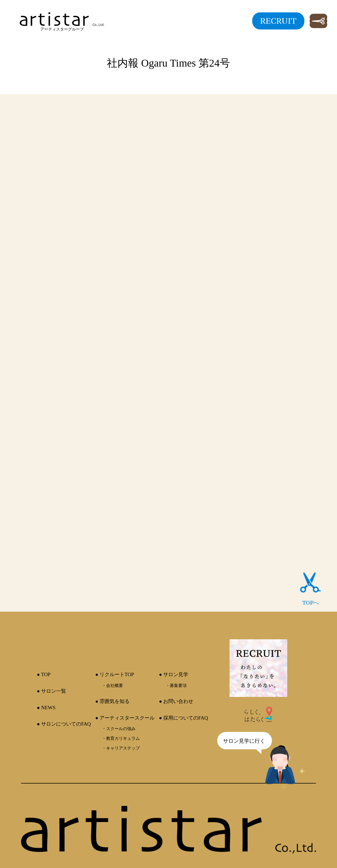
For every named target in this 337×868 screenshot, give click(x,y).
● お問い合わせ (176, 701)
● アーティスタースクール (125, 718)
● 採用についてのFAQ (184, 718)
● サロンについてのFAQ (64, 724)
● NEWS (46, 708)
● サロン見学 (174, 674)
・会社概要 (112, 685)
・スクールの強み (119, 729)
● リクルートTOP (115, 674)
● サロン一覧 (51, 691)
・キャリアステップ (121, 748)
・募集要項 (176, 685)
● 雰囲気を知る (112, 701)
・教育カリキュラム (121, 738)
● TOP (44, 674)
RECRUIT (278, 21)
